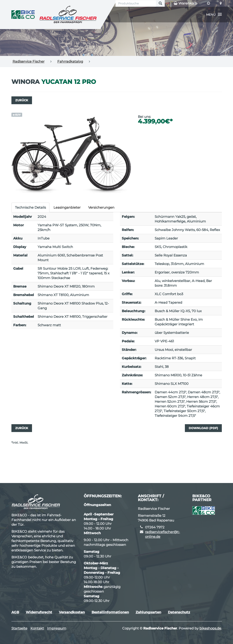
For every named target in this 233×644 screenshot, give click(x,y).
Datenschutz (179, 612)
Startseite (19, 628)
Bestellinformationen (110, 612)
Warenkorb (185, 3)
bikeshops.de (210, 628)
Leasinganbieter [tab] (67, 207)
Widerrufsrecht (39, 612)
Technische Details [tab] (30, 207)
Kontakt (37, 628)
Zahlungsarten (148, 612)
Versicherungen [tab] (101, 207)
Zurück (22, 100)
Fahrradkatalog (70, 61)
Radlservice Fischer (29, 61)
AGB (15, 612)
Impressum (57, 628)
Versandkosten (72, 612)
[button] (214, 15)
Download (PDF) (203, 428)
